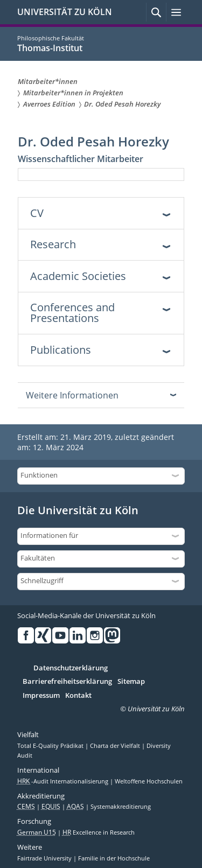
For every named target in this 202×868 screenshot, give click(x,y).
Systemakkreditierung (121, 807)
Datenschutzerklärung (71, 668)
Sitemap (131, 682)
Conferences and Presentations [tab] (72, 313)
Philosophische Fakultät (51, 38)
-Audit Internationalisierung (64, 781)
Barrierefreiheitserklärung (67, 682)
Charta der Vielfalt (116, 746)
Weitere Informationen (72, 395)
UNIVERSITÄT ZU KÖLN (65, 12)
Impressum (41, 696)
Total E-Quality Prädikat (51, 746)
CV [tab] (37, 213)
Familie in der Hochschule (114, 858)
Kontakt (78, 696)
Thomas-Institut (50, 48)
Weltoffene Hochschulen (149, 781)
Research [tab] (53, 244)
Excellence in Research (99, 832)
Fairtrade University (45, 858)
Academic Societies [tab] (78, 276)
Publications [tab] (61, 350)
